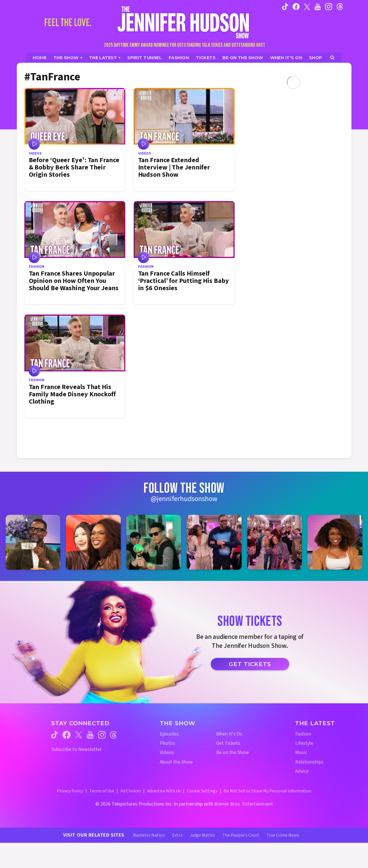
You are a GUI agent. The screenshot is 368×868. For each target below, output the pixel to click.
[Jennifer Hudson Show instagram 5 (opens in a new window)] (275, 542)
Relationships (309, 762)
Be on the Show (232, 752)
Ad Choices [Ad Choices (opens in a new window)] (131, 791)
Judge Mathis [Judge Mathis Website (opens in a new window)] (202, 835)
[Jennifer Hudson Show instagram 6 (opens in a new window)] (335, 542)
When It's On (229, 734)
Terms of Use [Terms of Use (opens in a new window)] (102, 791)
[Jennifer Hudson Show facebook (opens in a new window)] (296, 6)
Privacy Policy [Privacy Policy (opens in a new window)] (70, 791)
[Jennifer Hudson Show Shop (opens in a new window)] (316, 58)
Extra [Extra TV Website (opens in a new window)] (177, 835)
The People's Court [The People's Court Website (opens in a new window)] (241, 835)
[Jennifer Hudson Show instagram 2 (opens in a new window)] (93, 542)
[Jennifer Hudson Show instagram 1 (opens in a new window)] (33, 542)
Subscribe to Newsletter (77, 749)
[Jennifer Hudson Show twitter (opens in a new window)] (307, 6)
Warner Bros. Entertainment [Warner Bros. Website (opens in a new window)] (244, 804)
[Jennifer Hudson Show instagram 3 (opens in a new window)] (154, 542)
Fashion (303, 734)
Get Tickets (250, 664)
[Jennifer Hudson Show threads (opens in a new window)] (113, 735)
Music (301, 752)
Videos (167, 752)
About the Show (176, 762)
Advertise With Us (164, 791)
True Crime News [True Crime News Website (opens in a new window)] (283, 835)
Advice (302, 771)
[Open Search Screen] (332, 58)
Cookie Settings (202, 791)
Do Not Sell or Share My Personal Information (268, 791)
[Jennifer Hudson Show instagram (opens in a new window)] (329, 6)
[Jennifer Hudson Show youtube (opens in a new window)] (318, 6)
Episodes (169, 734)
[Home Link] (184, 22)
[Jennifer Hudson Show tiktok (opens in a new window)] (285, 6)
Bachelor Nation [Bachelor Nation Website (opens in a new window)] (149, 835)
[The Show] (68, 58)
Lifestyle (304, 743)
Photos (167, 743)
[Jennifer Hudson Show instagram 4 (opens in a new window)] (214, 542)
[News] (105, 58)
